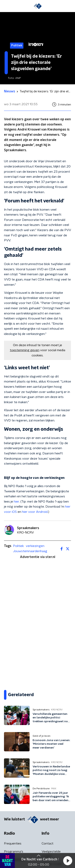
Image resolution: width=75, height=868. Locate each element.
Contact (47, 844)
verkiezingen (35, 546)
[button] (68, 861)
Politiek (18, 546)
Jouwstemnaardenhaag (30, 551)
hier (16, 502)
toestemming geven (25, 350)
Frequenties (13, 844)
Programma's (14, 852)
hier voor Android (35, 512)
